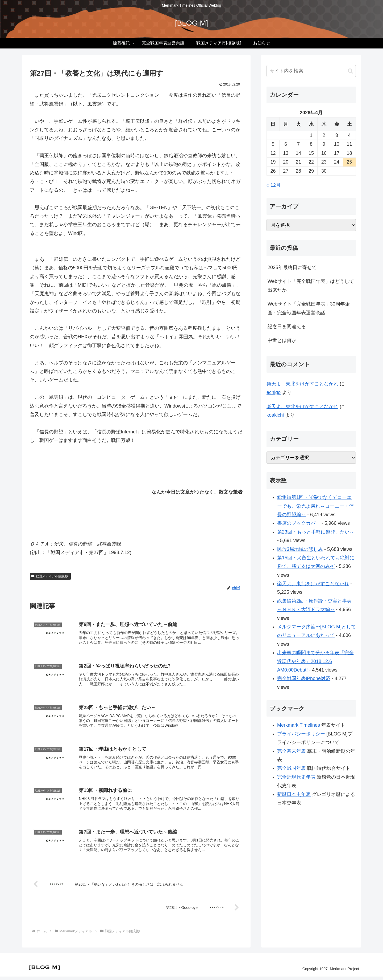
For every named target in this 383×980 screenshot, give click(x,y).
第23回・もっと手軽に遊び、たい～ (316, 532)
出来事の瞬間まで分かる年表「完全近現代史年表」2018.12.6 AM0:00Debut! (315, 661)
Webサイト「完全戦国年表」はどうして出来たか (311, 286)
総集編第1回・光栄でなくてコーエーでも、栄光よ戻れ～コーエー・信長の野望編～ (315, 506)
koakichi (275, 415)
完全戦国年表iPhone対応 (304, 678)
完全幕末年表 (292, 751)
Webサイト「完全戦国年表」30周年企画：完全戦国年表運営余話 (309, 308)
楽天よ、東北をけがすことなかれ (302, 384)
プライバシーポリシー (301, 734)
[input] (311, 71)
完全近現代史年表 (296, 777)
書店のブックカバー (299, 523)
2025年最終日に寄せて (292, 267)
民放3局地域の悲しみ (300, 549)
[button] (350, 71)
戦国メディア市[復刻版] (50, 576)
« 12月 (274, 185)
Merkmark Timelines (299, 725)
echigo (274, 392)
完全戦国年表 (292, 768)
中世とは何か (282, 340)
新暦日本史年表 (294, 794)
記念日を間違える (287, 327)
